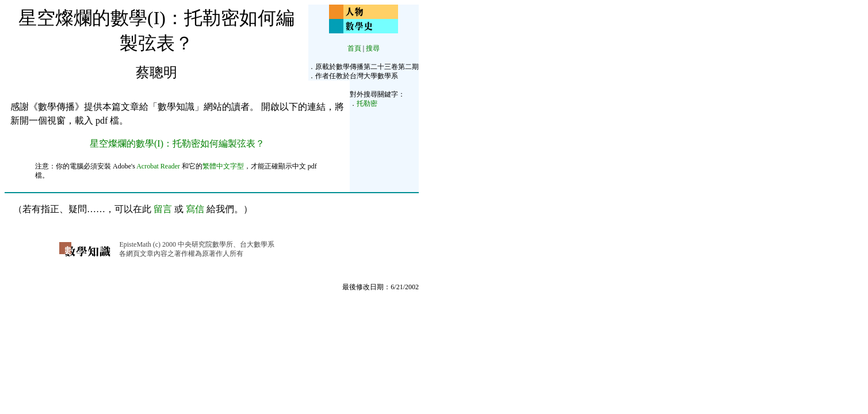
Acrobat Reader (158, 166)
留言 (163, 209)
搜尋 (373, 48)
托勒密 (367, 103)
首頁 (354, 48)
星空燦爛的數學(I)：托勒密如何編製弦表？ (177, 143)
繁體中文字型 (223, 166)
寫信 (195, 209)
